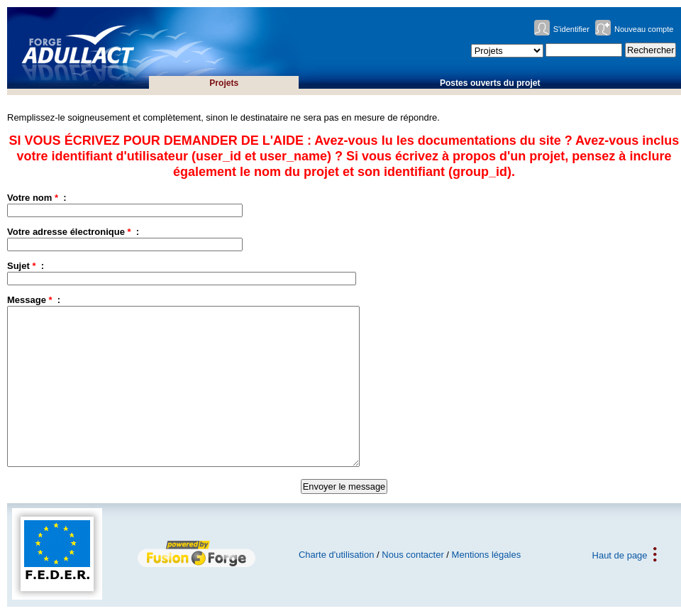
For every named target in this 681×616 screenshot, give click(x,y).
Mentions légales (487, 555)
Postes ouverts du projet (490, 83)
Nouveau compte (644, 29)
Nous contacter (413, 555)
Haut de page (620, 555)
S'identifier (571, 29)
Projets (224, 83)
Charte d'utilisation (337, 555)
